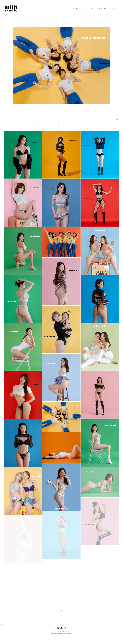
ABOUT (66, 9)
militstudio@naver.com (63, 632)
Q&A (91, 9)
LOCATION (114, 9)
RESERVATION (102, 9)
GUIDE (84, 9)
